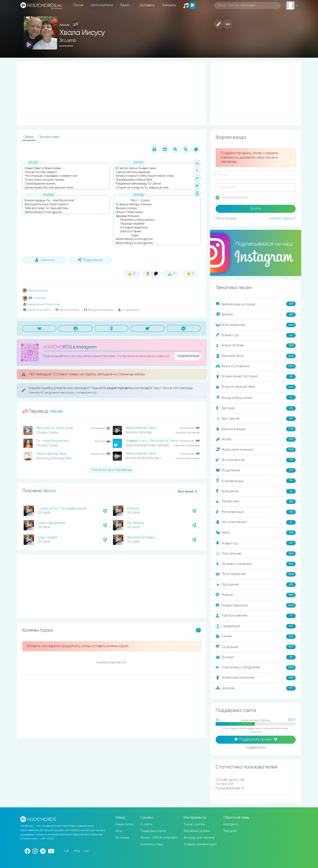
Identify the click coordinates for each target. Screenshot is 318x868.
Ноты (119, 831)
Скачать (45, 260)
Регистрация (226, 218)
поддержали (256, 748)
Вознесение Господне (256, 377)
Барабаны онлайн (197, 831)
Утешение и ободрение (256, 668)
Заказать (169, 5)
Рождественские (256, 605)
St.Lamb (68, 41)
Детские (256, 408)
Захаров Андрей (35, 291)
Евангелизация (256, 429)
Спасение (256, 647)
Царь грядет (48, 537)
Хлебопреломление (256, 678)
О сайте (146, 824)
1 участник (37, 298)
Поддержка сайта (153, 831)
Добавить (147, 5)
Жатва (256, 439)
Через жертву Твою (141, 428)
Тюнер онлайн (194, 824)
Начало (133, 508)
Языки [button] (125, 5)
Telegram (230, 831)
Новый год (256, 543)
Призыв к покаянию (256, 564)
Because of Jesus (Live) (55, 428)
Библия (256, 315)
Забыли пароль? (282, 218)
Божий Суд (256, 335)
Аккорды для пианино (199, 838)
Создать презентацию (200, 844)
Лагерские (256, 502)
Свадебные (256, 626)
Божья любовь (256, 346)
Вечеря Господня (141, 537)
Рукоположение (256, 616)
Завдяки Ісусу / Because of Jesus (152, 441)
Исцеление (256, 470)
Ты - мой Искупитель (53, 441)
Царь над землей (52, 523)
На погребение (256, 522)
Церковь (256, 688)
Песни (78, 5)
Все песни (188, 492)
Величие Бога (256, 356)
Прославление (256, 574)
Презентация (49, 137)
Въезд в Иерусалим (256, 398)
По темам (122, 838)
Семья (256, 637)
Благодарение (256, 325)
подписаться (188, 356)
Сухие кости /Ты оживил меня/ (63, 508)
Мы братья (136, 523)
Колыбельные (256, 481)
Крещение (256, 491)
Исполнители (102, 5)
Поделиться (90, 260)
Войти (256, 209)
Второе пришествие (256, 387)
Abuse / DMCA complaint (159, 838)
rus (66, 851)
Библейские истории (256, 304)
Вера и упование (256, 366)
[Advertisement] (112, 94)
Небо (256, 533)
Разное (256, 595)
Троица (256, 657)
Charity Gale (52, 304)
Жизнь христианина (256, 450)
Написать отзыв (151, 844)
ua (86, 851)
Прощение (256, 585)
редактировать (120, 388)
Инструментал (256, 460)
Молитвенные (256, 512)
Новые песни (124, 824)
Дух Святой (256, 419)
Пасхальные (256, 554)
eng (76, 851)
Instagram (231, 824)
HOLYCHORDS (57, 347)
